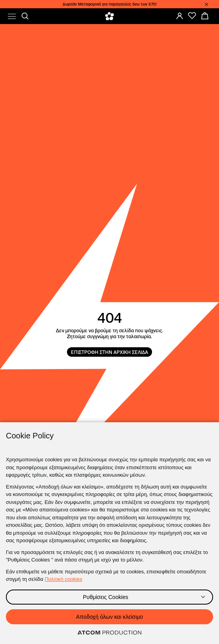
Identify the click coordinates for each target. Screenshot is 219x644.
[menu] (12, 16)
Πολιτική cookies (63, 579)
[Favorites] (192, 16)
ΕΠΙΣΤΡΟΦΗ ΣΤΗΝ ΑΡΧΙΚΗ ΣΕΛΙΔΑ (109, 352)
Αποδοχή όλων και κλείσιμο (109, 617)
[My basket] (205, 16)
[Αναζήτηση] (25, 16)
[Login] (180, 16)
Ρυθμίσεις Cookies (105, 597)
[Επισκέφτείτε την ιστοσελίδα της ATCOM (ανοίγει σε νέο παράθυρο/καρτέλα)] (109, 633)
